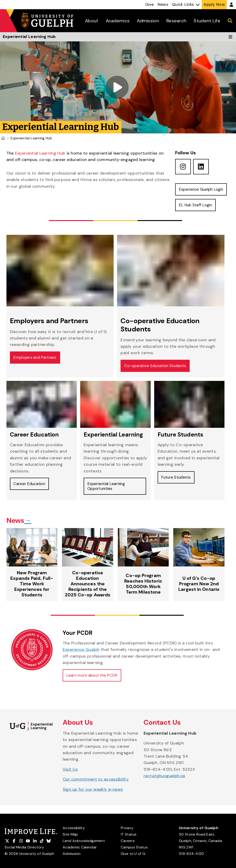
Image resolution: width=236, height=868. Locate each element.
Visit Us (70, 780)
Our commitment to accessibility (96, 790)
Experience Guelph (81, 659)
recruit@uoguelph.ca (164, 787)
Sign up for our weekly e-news (93, 800)
